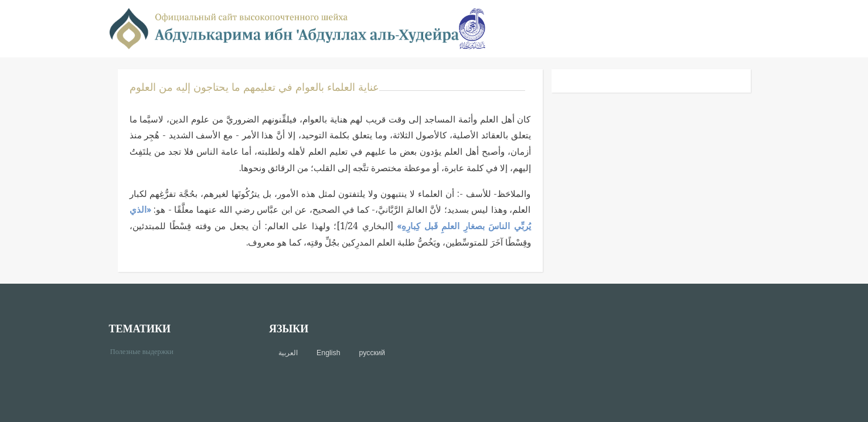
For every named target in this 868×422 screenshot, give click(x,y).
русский (372, 353)
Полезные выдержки (146, 351)
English (328, 353)
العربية (288, 353)
